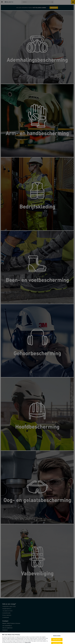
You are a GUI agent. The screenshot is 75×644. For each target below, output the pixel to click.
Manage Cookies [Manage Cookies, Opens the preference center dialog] (57, 637)
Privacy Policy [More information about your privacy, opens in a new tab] (28, 643)
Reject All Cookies (57, 640)
